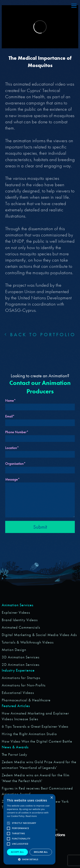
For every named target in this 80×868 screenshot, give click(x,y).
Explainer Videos (16, 612)
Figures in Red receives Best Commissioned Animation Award (37, 791)
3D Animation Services (21, 657)
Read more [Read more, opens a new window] (31, 816)
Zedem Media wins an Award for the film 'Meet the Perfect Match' (36, 778)
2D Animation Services (21, 665)
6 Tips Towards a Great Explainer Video (35, 726)
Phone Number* (17, 432)
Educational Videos (18, 693)
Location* (12, 448)
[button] (29, 859)
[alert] (29, 829)
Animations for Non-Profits (24, 685)
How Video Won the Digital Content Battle (37, 741)
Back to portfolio (40, 335)
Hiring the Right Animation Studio (29, 734)
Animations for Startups (21, 678)
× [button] (52, 798)
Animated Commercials (21, 627)
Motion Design (14, 650)
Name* (10, 400)
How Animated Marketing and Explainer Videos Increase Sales (35, 716)
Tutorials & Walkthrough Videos (28, 642)
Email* (10, 416)
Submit (40, 527)
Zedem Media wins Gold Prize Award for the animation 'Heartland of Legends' (39, 765)
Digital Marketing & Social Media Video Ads (39, 635)
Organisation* (15, 464)
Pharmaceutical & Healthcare (26, 700)
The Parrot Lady (14, 754)
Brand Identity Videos (20, 620)
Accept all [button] (17, 852)
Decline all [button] (41, 852)
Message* (12, 479)
